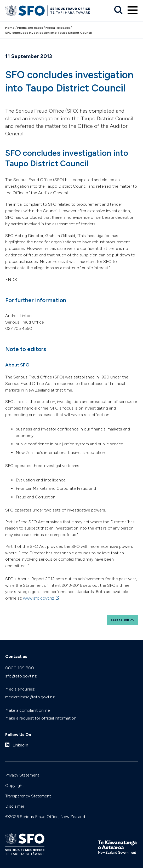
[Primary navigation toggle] (133, 10)
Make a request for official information (41, 718)
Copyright (15, 786)
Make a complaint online (28, 710)
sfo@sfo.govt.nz (21, 676)
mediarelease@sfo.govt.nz (30, 697)
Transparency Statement (28, 796)
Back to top (120, 620)
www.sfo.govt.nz (39, 598)
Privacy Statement (22, 775)
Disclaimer (15, 806)
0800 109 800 (20, 668)
